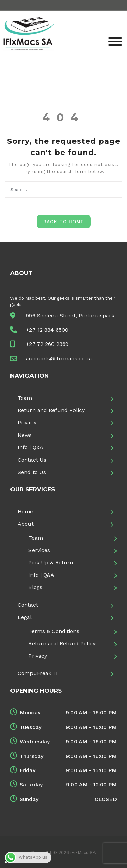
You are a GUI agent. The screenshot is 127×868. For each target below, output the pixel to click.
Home (25, 511)
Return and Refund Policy (51, 410)
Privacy (27, 422)
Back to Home (64, 222)
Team (25, 398)
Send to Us (32, 472)
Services (39, 550)
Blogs (35, 587)
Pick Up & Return (51, 562)
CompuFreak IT (38, 673)
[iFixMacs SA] (29, 42)
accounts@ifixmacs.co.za (59, 359)
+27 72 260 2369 (47, 344)
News (25, 435)
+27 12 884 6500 (47, 330)
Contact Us (32, 460)
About (26, 524)
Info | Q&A (30, 447)
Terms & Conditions (54, 631)
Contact (28, 605)
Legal (25, 617)
